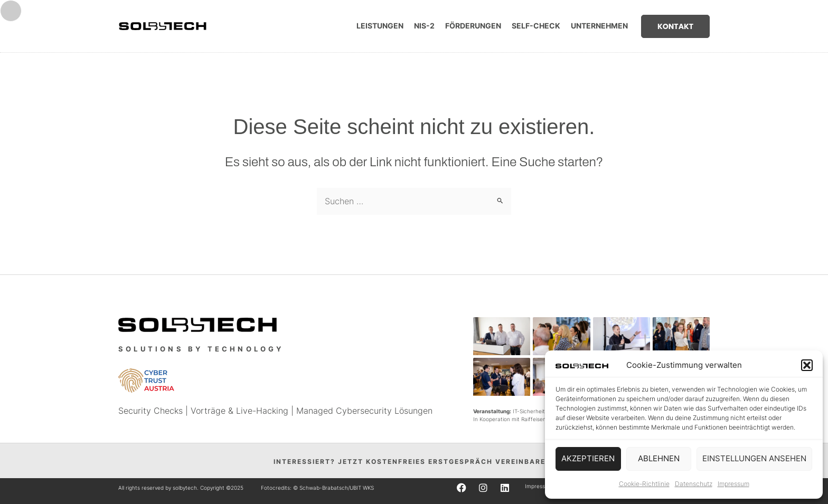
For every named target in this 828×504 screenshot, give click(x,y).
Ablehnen (659, 458)
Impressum (733, 484)
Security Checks (150, 411)
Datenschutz (694, 484)
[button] (807, 365)
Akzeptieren (588, 458)
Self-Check (536, 26)
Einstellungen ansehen (754, 458)
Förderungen (473, 26)
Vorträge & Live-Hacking (239, 411)
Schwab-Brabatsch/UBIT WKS (337, 488)
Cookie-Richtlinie (644, 484)
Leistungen (380, 26)
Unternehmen (599, 26)
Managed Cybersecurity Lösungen (364, 411)
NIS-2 (424, 26)
